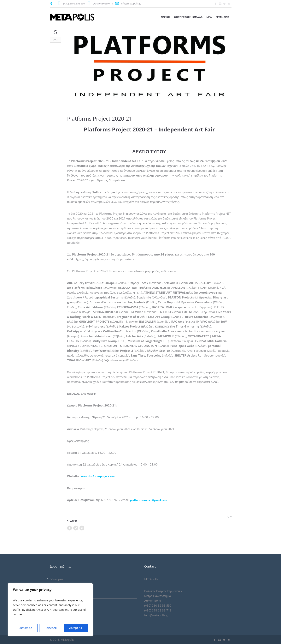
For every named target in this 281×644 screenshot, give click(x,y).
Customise (25, 628)
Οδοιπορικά (56, 579)
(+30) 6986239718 (103, 3)
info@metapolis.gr (131, 3)
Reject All (51, 628)
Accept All (76, 628)
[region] (50, 610)
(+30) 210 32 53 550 (74, 3)
